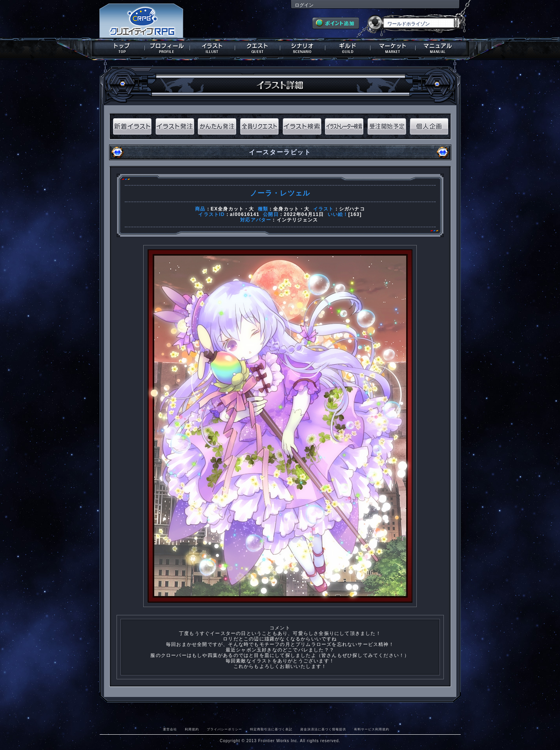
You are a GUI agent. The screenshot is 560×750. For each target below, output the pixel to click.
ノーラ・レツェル (280, 193)
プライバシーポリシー (224, 729)
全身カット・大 (291, 209)
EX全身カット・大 (233, 209)
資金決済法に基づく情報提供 (323, 729)
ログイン (304, 5)
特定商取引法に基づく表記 (271, 729)
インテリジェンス (297, 220)
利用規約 (192, 729)
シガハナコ (352, 209)
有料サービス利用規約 (372, 729)
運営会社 (170, 729)
